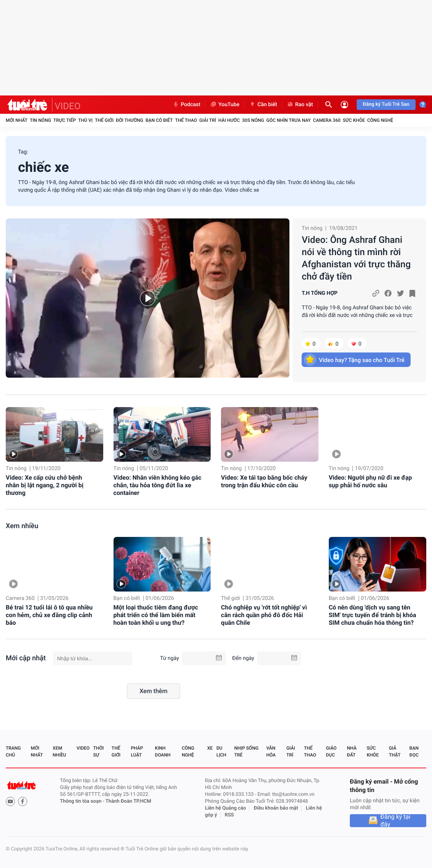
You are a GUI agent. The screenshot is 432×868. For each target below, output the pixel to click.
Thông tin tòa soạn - (83, 801)
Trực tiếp (65, 120)
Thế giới (104, 120)
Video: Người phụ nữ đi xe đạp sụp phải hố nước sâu (370, 481)
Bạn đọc (414, 752)
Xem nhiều (22, 526)
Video (83, 748)
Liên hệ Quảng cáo (226, 808)
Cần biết (263, 105)
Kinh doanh (163, 752)
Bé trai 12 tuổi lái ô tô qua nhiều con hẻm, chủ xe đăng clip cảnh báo (49, 615)
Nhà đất (352, 752)
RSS (229, 815)
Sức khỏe (354, 120)
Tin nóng (41, 120)
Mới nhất (17, 120)
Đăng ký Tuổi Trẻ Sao (386, 104)
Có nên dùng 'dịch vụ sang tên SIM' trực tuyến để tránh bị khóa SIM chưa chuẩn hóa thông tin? (373, 615)
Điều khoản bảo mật (276, 808)
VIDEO (68, 106)
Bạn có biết (159, 120)
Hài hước (229, 120)
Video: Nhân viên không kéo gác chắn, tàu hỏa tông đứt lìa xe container (158, 485)
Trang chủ (13, 752)
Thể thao (186, 120)
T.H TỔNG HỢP (320, 293)
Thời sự (99, 752)
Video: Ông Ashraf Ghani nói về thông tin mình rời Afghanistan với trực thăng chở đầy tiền (356, 258)
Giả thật (395, 752)
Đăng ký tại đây (395, 821)
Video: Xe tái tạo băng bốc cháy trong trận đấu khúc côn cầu (264, 481)
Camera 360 (327, 120)
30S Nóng (253, 120)
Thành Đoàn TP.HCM (128, 801)
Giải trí (208, 120)
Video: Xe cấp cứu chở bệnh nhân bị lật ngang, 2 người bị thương (45, 485)
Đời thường (130, 120)
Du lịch (221, 752)
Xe (210, 748)
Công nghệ (380, 120)
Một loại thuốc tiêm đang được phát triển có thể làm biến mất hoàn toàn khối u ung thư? (156, 615)
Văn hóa (271, 752)
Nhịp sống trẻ (246, 752)
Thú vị (85, 120)
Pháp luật (137, 752)
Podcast (187, 105)
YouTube (225, 105)
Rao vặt (300, 105)
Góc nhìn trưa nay (289, 120)
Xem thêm (153, 691)
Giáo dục (331, 752)
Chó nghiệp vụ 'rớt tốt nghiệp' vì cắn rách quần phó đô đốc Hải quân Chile (264, 615)
